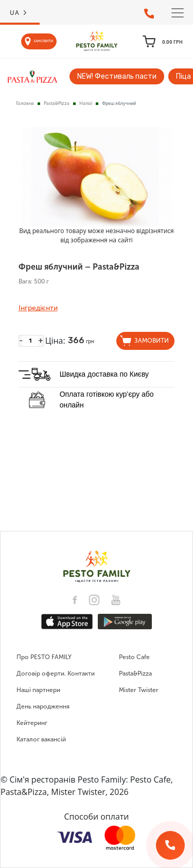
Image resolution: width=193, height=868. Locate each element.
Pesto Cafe (134, 657)
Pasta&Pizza (57, 103)
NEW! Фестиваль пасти (117, 76)
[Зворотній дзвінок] (170, 845)
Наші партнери (38, 690)
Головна (25, 103)
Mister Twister (139, 690)
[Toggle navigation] (178, 13)
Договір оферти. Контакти (56, 674)
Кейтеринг (32, 723)
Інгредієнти (38, 308)
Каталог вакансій (41, 739)
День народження (43, 706)
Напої (86, 103)
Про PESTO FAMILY (44, 657)
